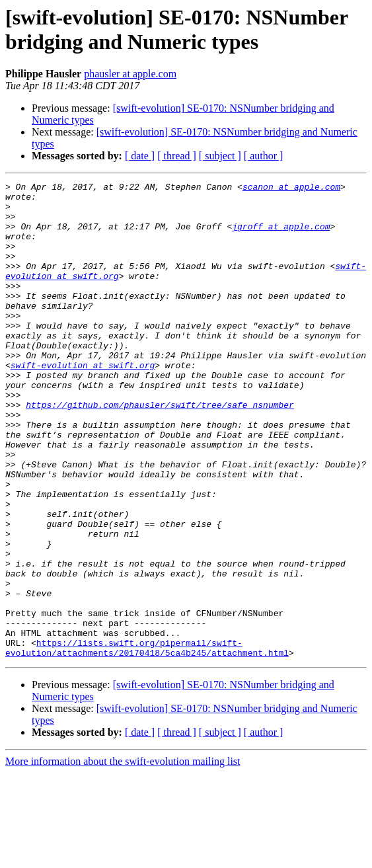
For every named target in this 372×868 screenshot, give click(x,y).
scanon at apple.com (291, 188)
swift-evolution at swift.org (83, 403)
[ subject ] (220, 156)
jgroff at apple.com (281, 236)
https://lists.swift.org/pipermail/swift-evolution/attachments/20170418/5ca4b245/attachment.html (147, 742)
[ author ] (264, 156)
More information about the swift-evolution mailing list (123, 856)
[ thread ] (177, 156)
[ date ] (140, 156)
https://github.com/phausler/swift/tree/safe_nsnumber (160, 450)
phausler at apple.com (130, 74)
